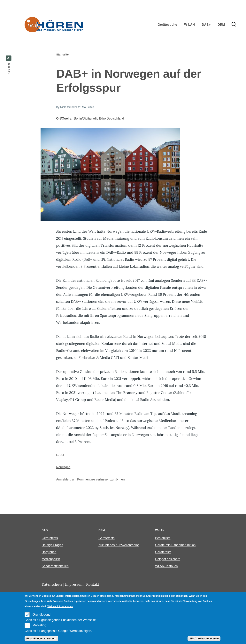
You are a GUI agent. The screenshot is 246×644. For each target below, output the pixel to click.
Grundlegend (42, 615)
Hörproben (49, 552)
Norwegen (63, 467)
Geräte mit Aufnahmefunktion (175, 545)
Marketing (39, 625)
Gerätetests (50, 538)
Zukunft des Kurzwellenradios (119, 545)
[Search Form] (234, 25)
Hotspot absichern (168, 559)
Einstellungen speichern (41, 638)
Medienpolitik (51, 559)
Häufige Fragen (52, 545)
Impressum (74, 584)
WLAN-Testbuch (166, 566)
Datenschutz (52, 584)
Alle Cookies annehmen (204, 638)
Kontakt (93, 584)
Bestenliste (163, 538)
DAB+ (60, 455)
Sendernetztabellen (55, 566)
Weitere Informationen (60, 606)
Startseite (62, 55)
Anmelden (63, 479)
